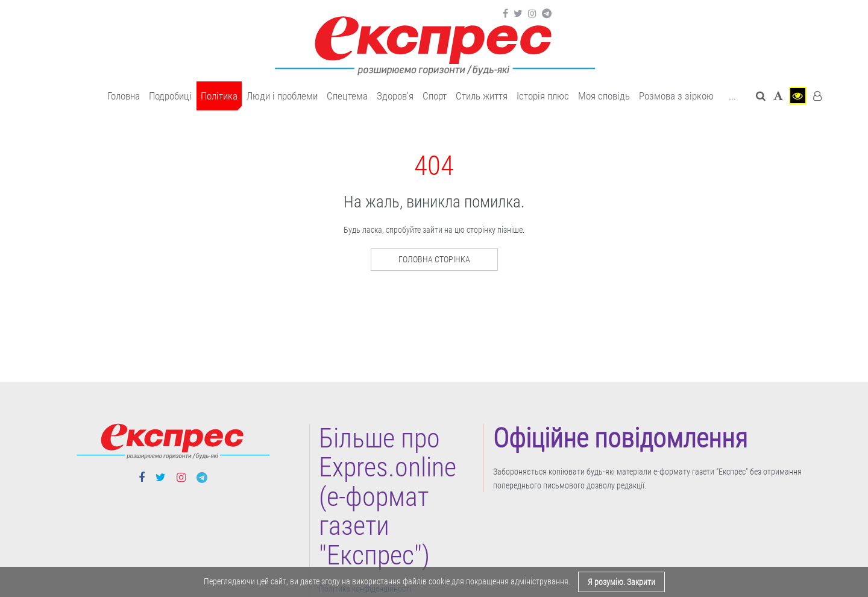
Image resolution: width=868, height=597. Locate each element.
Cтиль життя (482, 96)
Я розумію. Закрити (621, 582)
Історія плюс (543, 96)
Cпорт (435, 96)
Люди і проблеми (282, 96)
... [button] (732, 96)
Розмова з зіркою (676, 96)
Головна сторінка (434, 259)
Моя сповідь (604, 96)
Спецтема (347, 96)
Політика (219, 96)
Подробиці (170, 96)
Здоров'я (395, 96)
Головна (124, 96)
